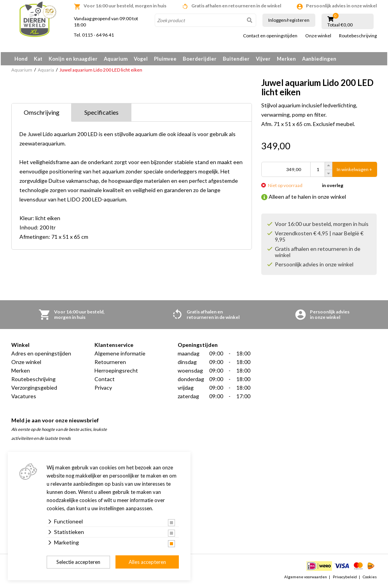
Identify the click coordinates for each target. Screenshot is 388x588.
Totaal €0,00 (340, 25)
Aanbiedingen (319, 59)
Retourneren (110, 363)
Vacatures (24, 398)
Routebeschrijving (358, 36)
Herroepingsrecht (116, 372)
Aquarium (116, 59)
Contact (105, 381)
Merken (286, 59)
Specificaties (101, 114)
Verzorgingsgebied (34, 389)
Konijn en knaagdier (73, 59)
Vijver (263, 59)
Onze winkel (318, 36)
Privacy (103, 389)
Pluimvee (165, 59)
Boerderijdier (200, 59)
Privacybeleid (345, 578)
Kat (38, 59)
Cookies (370, 578)
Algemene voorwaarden (306, 578)
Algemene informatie (120, 355)
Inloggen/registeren (289, 20)
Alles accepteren (147, 562)
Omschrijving (42, 114)
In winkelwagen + (354, 171)
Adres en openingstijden (41, 355)
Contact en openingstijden (270, 36)
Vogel (141, 59)
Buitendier (236, 59)
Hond (21, 59)
